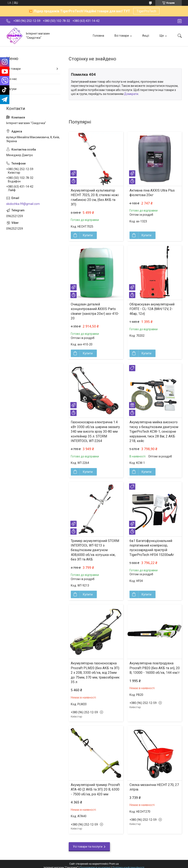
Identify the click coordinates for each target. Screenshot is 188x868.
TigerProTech (146, 11)
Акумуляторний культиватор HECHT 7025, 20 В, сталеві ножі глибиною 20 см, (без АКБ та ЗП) (95, 197)
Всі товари (122, 36)
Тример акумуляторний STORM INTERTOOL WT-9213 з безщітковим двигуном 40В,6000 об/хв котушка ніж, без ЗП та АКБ (95, 550)
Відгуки (11, 89)
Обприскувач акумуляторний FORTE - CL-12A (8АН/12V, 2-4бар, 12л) (152, 309)
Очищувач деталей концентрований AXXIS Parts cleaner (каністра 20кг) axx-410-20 (95, 311)
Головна (98, 36)
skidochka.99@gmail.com (23, 204)
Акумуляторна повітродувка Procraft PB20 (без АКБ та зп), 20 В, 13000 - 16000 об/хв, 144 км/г (155, 668)
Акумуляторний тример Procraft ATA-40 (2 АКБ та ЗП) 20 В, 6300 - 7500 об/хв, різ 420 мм (95, 790)
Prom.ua (114, 864)
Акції (146, 36)
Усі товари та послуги (88, 847)
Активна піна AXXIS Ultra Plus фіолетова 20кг (152, 193)
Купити (88, 235)
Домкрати (131, 94)
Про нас (12, 79)
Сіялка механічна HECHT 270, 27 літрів (154, 787)
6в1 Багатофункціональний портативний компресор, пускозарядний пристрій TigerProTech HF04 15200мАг (152, 548)
